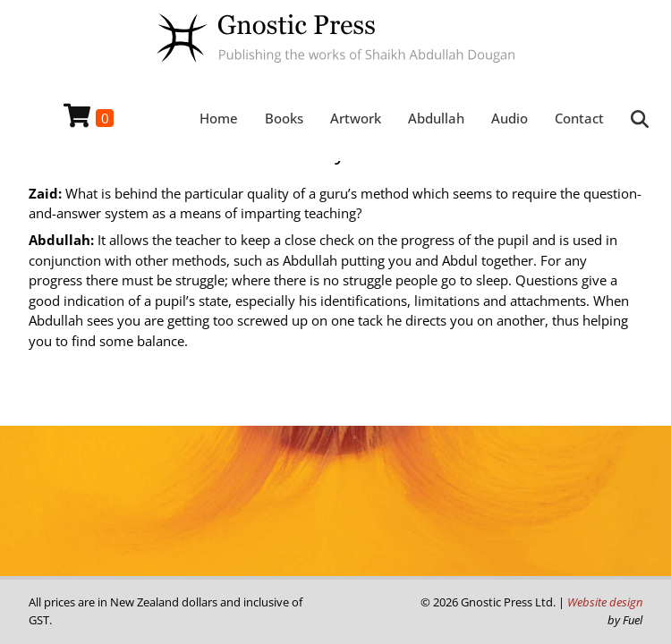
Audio (510, 118)
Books (284, 118)
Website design (605, 602)
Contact (579, 118)
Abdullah (436, 118)
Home (219, 118)
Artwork (356, 118)
